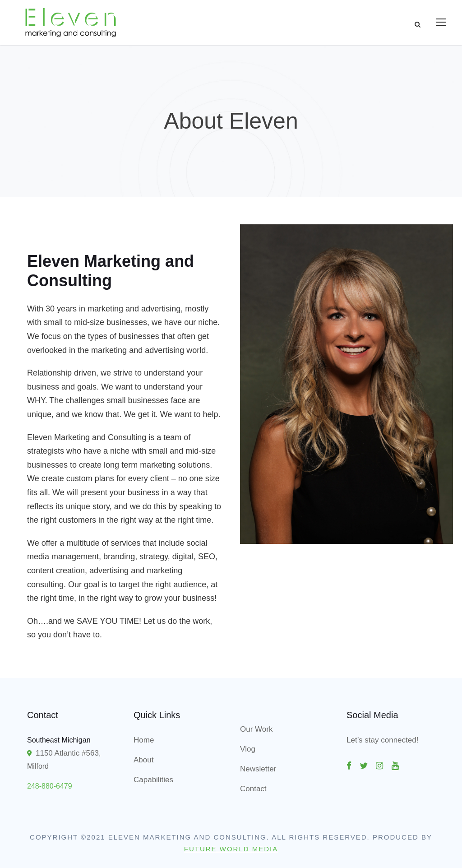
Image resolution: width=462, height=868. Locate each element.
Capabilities (153, 780)
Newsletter (258, 769)
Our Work (256, 729)
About (143, 760)
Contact (253, 789)
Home (144, 740)
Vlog (248, 749)
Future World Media (231, 849)
